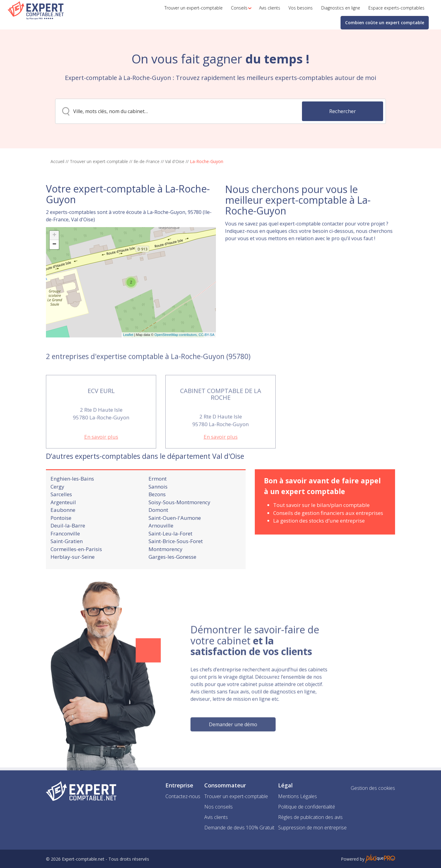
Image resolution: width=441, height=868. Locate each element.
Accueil (57, 161)
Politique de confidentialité (307, 807)
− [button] (54, 274)
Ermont (158, 496)
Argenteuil (63, 519)
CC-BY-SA (206, 364)
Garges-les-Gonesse (172, 574)
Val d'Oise (175, 161)
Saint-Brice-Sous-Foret (176, 558)
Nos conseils (219, 807)
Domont (158, 527)
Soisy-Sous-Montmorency (179, 519)
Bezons (157, 511)
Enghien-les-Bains (72, 496)
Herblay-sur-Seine (73, 574)
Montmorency (166, 566)
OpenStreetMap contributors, (176, 364)
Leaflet (128, 364)
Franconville (65, 550)
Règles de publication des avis (310, 817)
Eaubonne (63, 527)
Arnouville (161, 543)
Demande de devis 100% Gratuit (239, 828)
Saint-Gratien (67, 558)
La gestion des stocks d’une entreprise (319, 538)
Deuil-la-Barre (68, 543)
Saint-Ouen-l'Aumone (175, 535)
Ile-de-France (147, 161)
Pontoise (61, 535)
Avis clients (216, 817)
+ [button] (54, 265)
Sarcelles (61, 511)
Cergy (57, 503)
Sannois (158, 503)
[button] (239, 8)
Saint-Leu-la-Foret (170, 550)
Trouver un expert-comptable (99, 161)
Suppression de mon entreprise (312, 828)
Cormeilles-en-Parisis (76, 566)
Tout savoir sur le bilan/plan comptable (321, 522)
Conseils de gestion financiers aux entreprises (328, 530)
